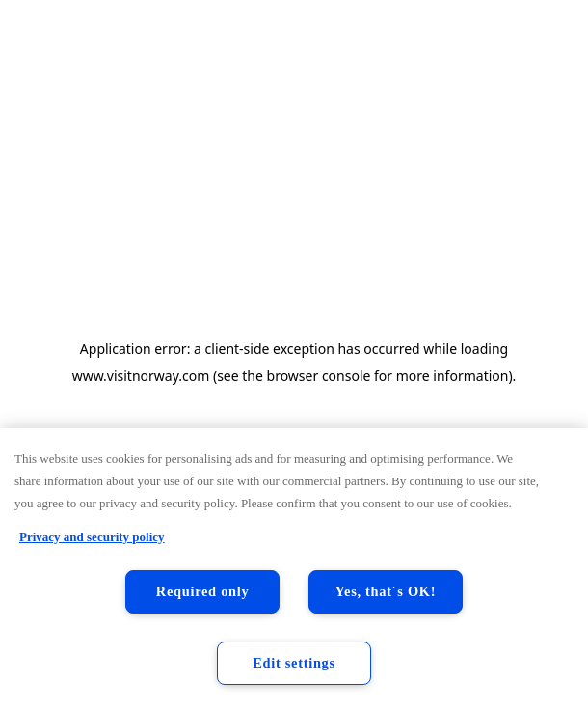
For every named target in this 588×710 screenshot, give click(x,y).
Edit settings (294, 663)
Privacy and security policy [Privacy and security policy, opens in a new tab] (92, 537)
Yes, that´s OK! (386, 591)
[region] (294, 569)
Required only (203, 591)
